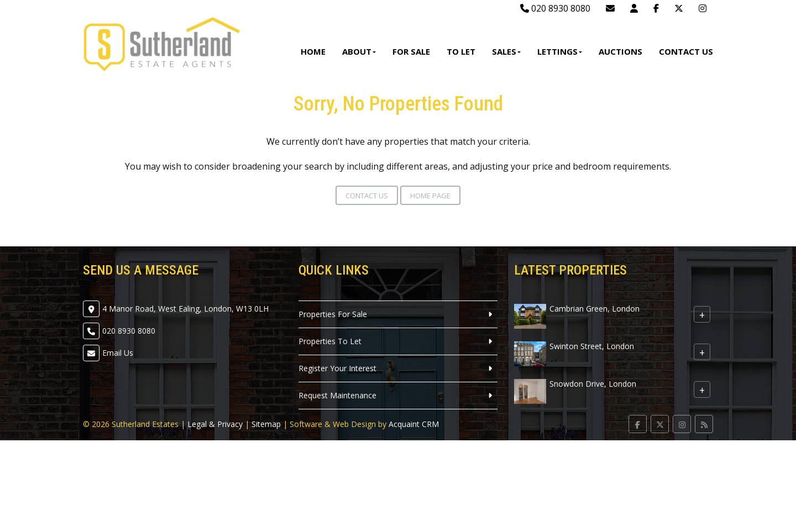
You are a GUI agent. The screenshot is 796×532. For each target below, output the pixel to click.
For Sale (411, 51)
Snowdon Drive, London (593, 384)
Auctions (620, 51)
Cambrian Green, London (595, 309)
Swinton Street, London (592, 346)
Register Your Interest (337, 368)
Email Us (118, 353)
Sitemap (266, 424)
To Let (461, 51)
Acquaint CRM (414, 424)
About (359, 51)
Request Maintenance (337, 395)
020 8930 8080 (555, 8)
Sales (506, 51)
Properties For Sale (333, 314)
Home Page (430, 196)
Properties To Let (330, 341)
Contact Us (686, 51)
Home (313, 51)
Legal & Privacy (215, 424)
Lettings (560, 51)
